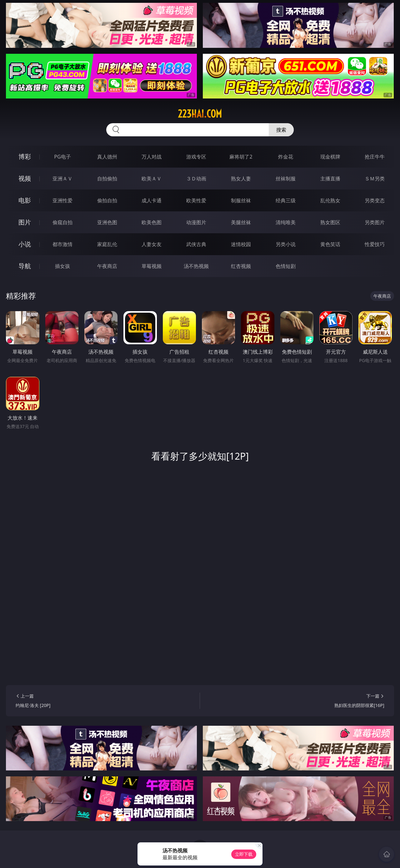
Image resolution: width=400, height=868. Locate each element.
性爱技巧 (375, 244)
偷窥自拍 (62, 222)
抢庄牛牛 (375, 157)
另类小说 (286, 244)
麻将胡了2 (241, 157)
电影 (25, 200)
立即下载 (244, 854)
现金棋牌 (330, 157)
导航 (25, 266)
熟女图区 (330, 222)
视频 (25, 178)
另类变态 (375, 200)
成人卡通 (152, 200)
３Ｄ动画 (196, 179)
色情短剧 (286, 266)
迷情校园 (241, 244)
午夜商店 (107, 266)
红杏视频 (241, 266)
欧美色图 (152, 222)
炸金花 (286, 157)
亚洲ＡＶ (62, 179)
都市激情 (62, 244)
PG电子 (62, 157)
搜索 (281, 130)
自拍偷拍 (107, 179)
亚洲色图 (107, 222)
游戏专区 (196, 157)
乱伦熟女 (330, 200)
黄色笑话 (330, 244)
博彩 (25, 156)
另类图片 (375, 222)
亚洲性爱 (62, 200)
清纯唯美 (286, 222)
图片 (25, 222)
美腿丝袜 (241, 222)
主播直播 (330, 179)
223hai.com (200, 114)
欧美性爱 (196, 200)
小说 (25, 244)
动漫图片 (196, 222)
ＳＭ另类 (375, 179)
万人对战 (152, 157)
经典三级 (286, 200)
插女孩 (62, 266)
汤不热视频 (196, 266)
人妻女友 (152, 244)
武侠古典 (196, 244)
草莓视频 (152, 266)
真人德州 (107, 157)
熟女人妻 (241, 179)
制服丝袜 (241, 200)
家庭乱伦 (107, 244)
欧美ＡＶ (152, 179)
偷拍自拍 (107, 200)
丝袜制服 (286, 179)
